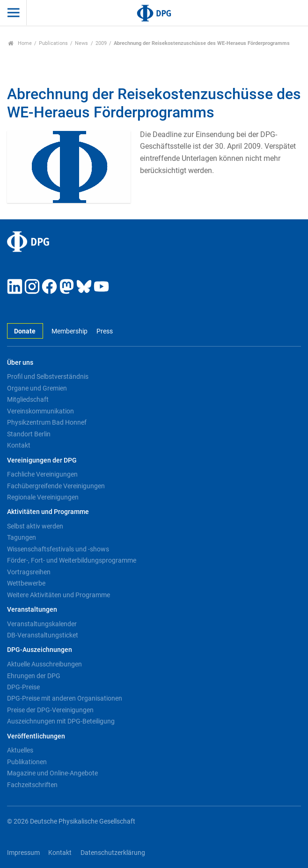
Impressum (23, 853)
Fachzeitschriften (32, 785)
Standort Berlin (29, 434)
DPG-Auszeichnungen (40, 650)
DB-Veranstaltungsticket (43, 635)
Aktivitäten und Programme (48, 512)
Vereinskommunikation (40, 411)
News (81, 43)
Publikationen (27, 762)
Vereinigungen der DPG (42, 460)
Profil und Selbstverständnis (48, 376)
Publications (53, 43)
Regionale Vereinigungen (43, 497)
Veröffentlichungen (36, 736)
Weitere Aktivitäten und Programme (59, 595)
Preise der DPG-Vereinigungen (50, 710)
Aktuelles (20, 750)
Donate (25, 331)
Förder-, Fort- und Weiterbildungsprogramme (72, 560)
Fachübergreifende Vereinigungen (56, 486)
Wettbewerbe (26, 583)
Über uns (20, 363)
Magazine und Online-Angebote (52, 773)
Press (105, 331)
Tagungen (22, 537)
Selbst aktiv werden (35, 526)
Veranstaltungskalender (42, 624)
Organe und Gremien (37, 388)
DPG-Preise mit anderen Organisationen (65, 698)
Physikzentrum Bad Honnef (47, 422)
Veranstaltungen (32, 610)
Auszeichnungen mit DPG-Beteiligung (61, 721)
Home (20, 43)
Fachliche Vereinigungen (42, 474)
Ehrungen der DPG (34, 676)
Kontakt (19, 445)
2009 (101, 43)
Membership (70, 331)
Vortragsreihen (29, 572)
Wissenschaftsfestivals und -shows (58, 549)
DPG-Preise (23, 687)
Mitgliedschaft (28, 399)
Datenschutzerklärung (113, 853)
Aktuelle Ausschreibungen (44, 664)
